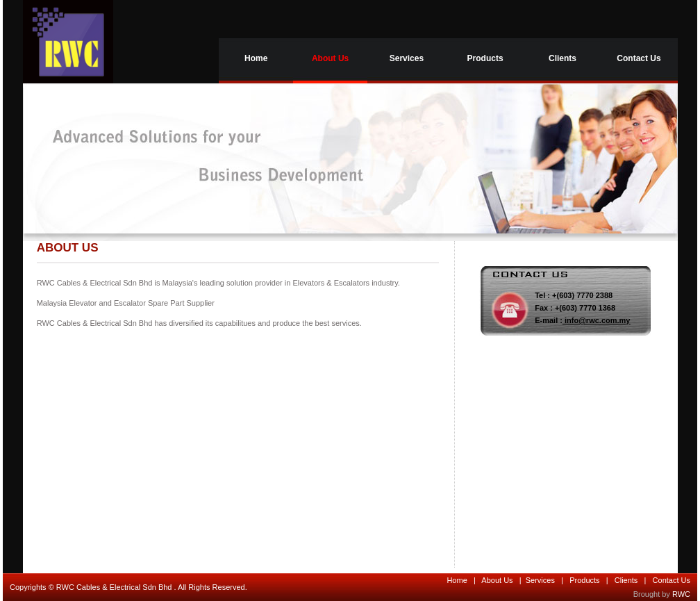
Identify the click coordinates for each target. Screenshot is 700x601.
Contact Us (639, 58)
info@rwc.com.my (597, 320)
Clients (562, 58)
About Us (330, 58)
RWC (681, 594)
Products (485, 58)
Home (256, 58)
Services (407, 58)
